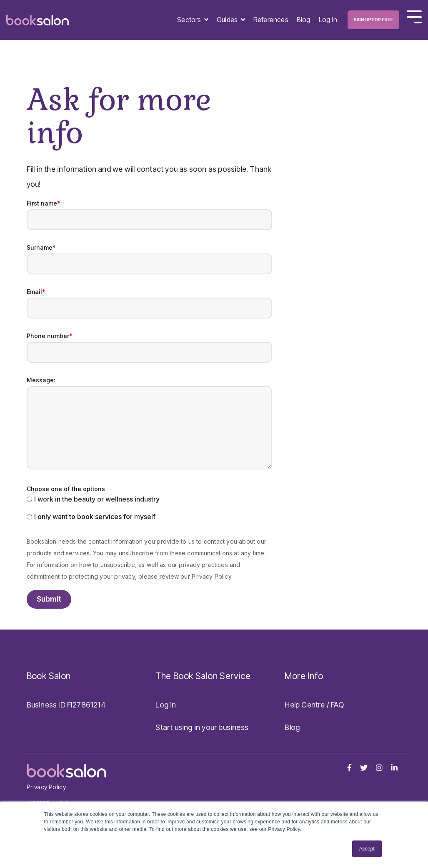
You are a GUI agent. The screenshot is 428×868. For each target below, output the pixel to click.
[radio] (150, 500)
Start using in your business (202, 727)
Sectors (190, 20)
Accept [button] (367, 849)
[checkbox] (150, 509)
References (271, 20)
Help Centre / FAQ (314, 705)
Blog (304, 20)
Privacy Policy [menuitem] (46, 787)
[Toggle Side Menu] (414, 16)
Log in (328, 20)
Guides (228, 20)
